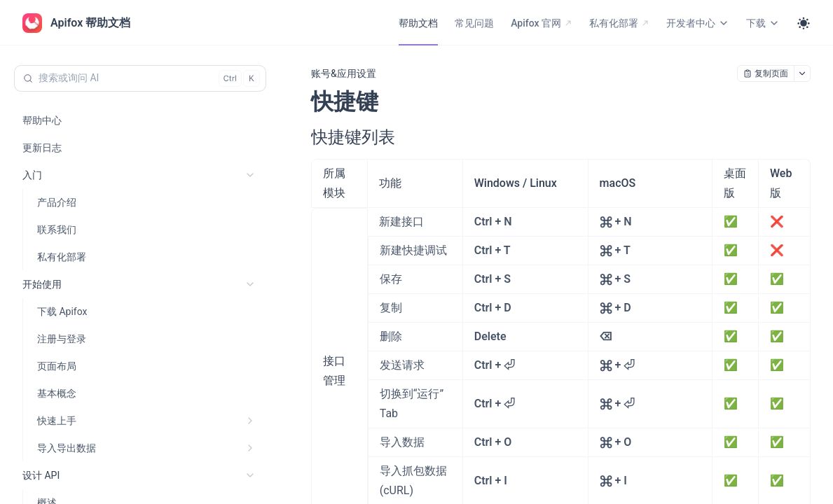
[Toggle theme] (804, 23)
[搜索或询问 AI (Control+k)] (140, 78)
